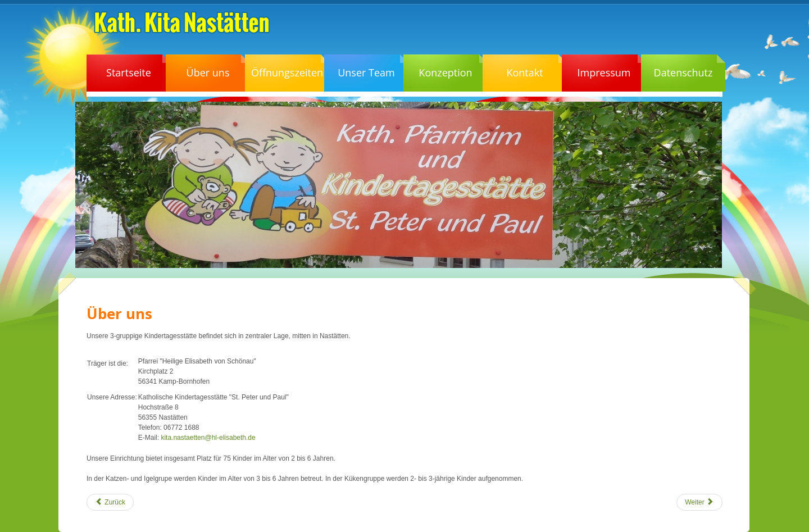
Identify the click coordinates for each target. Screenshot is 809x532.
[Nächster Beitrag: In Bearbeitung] (699, 502)
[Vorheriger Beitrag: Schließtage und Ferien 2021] (110, 502)
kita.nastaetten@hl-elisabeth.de (208, 438)
